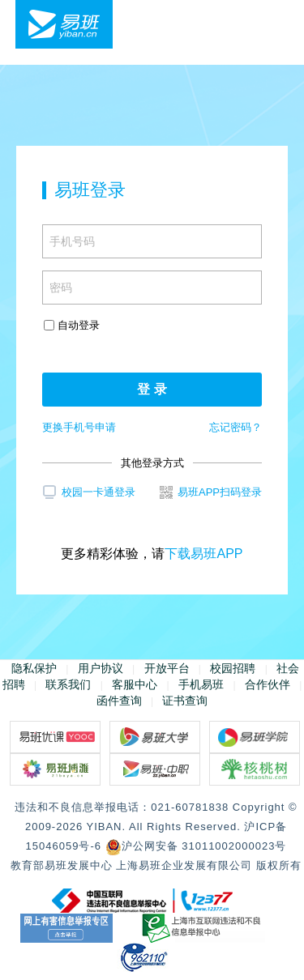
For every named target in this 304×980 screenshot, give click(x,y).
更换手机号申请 (79, 427)
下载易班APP (203, 554)
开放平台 (167, 668)
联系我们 (68, 684)
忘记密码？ (235, 427)
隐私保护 (34, 668)
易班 (64, 24)
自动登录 (72, 325)
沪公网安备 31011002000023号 (196, 846)
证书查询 (185, 701)
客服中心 (135, 684)
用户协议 (101, 668)
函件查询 (119, 701)
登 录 (152, 389)
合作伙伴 (268, 684)
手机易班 (201, 684)
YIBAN (104, 827)
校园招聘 (233, 668)
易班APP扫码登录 (211, 492)
